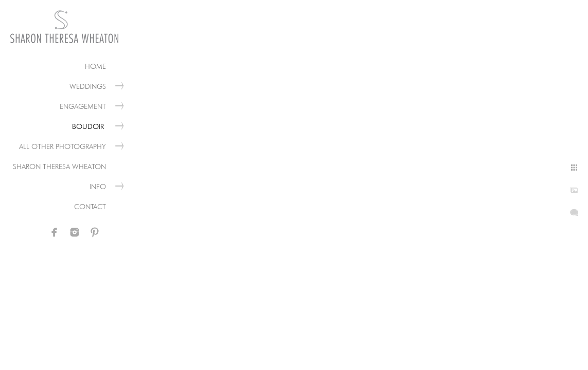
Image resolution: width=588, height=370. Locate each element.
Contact (90, 207)
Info (98, 187)
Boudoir (89, 126)
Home (95, 66)
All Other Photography (63, 146)
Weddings (88, 86)
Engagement (83, 106)
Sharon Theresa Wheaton (59, 166)
